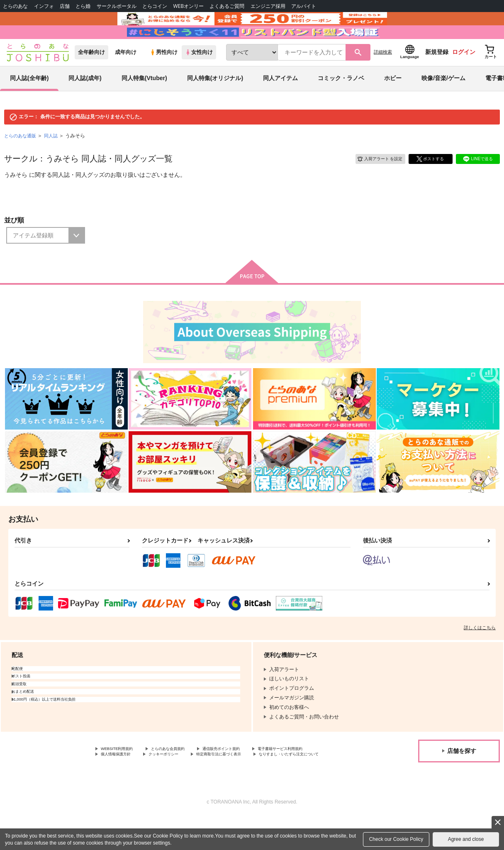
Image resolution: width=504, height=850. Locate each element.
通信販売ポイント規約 (248, 773)
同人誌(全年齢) (29, 101)
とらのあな (15, 6)
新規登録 (437, 75)
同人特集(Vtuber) (144, 101)
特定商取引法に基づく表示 (131, 786)
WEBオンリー (188, 6)
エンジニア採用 (268, 6)
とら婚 (83, 6)
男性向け (164, 75)
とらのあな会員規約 (183, 773)
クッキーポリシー (256, 780)
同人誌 (54, 159)
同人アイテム (280, 101)
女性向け (199, 75)
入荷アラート (374, 181)
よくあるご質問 (227, 6)
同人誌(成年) (85, 101)
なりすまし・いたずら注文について (218, 786)
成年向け (126, 75)
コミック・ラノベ (341, 101)
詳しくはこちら (480, 651)
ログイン (464, 75)
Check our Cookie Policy (396, 839)
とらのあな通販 (22, 159)
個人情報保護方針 (198, 780)
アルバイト (304, 6)
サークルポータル (117, 6)
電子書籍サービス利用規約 (131, 780)
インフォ (44, 6)
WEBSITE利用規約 (122, 773)
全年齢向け (91, 75)
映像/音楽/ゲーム (443, 101)
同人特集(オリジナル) (215, 101)
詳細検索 (383, 75)
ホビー (393, 101)
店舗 (65, 6)
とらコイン (155, 6)
